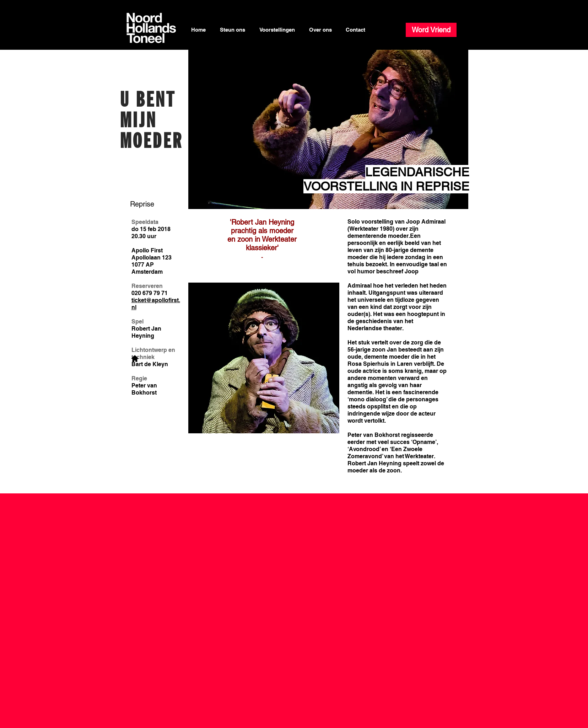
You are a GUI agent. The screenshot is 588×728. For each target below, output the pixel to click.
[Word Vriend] (431, 30)
